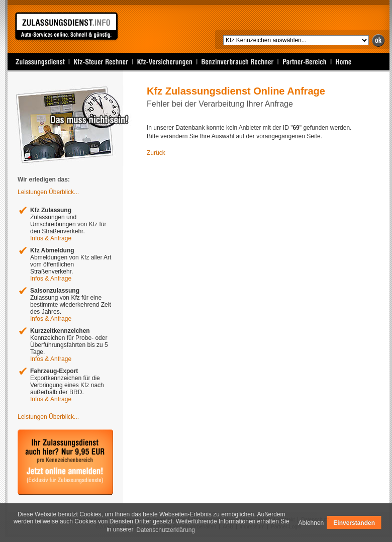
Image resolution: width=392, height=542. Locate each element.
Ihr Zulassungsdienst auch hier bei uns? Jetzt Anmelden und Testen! (65, 462)
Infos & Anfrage (51, 238)
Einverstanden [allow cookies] (354, 523)
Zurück (156, 153)
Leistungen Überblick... (48, 192)
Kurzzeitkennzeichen (60, 331)
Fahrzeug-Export (54, 371)
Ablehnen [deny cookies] (311, 523)
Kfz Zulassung (51, 210)
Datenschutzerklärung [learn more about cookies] (166, 530)
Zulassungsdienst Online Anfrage (66, 28)
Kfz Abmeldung (52, 250)
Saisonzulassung (55, 291)
